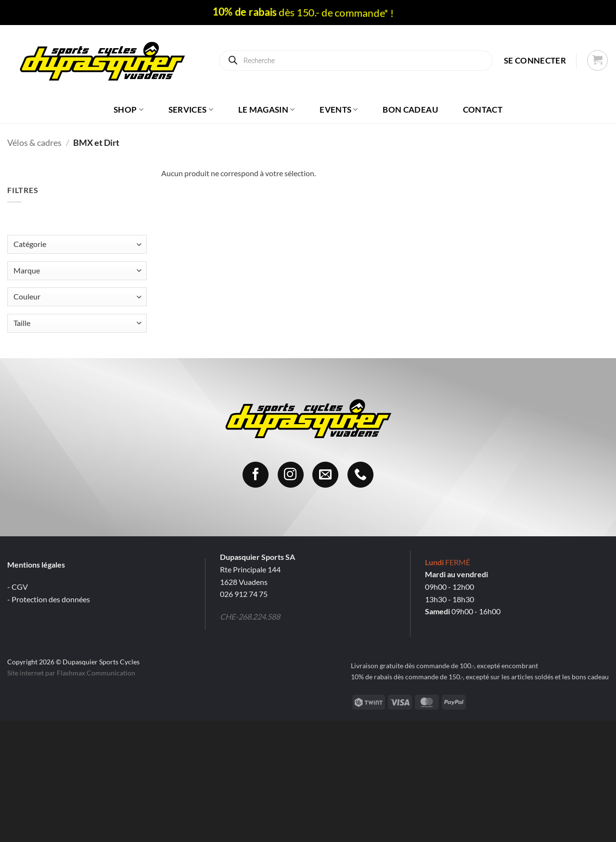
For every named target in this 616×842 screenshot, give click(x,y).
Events (339, 110)
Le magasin (267, 110)
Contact (483, 110)
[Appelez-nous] (360, 475)
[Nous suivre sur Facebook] (256, 475)
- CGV (18, 587)
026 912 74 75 (244, 594)
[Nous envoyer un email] (325, 475)
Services (191, 110)
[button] (535, 60)
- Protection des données (49, 599)
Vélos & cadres (34, 142)
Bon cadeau (410, 110)
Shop (128, 110)
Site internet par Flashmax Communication (71, 673)
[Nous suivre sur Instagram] (291, 475)
